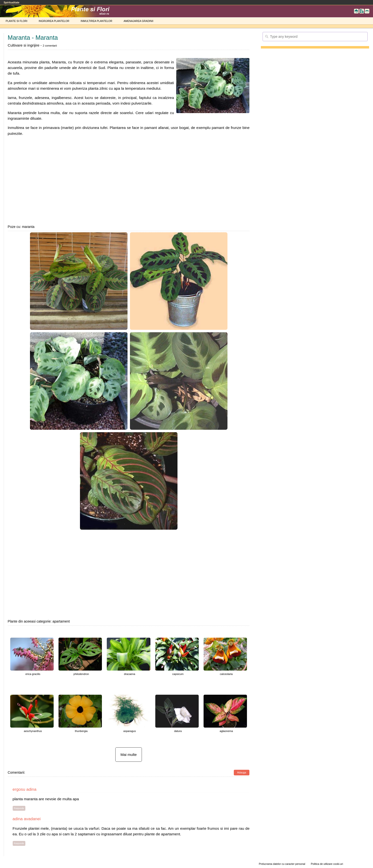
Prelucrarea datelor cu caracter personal (282, 864)
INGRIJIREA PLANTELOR (54, 21)
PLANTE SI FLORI (16, 21)
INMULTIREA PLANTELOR (96, 21)
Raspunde (19, 808)
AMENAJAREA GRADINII (138, 21)
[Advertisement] (129, 180)
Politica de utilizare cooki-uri (327, 864)
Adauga (242, 772)
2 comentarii (50, 46)
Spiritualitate (12, 2)
